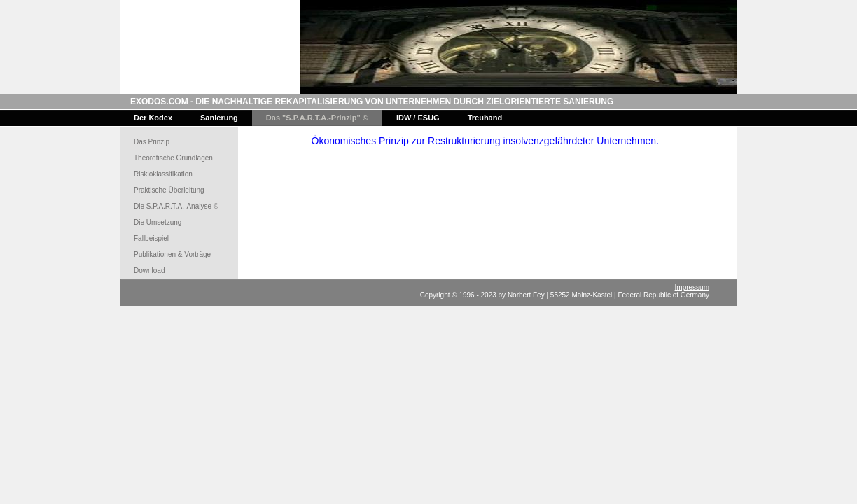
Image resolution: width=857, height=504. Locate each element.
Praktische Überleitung (169, 190)
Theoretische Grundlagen (173, 158)
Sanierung (219, 118)
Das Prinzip (152, 142)
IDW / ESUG (418, 118)
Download (149, 271)
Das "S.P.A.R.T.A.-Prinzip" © (317, 118)
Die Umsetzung (158, 222)
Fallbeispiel (151, 238)
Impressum (692, 287)
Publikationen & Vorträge (172, 254)
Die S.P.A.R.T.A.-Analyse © (176, 206)
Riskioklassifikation (163, 174)
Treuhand (485, 118)
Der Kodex (153, 118)
